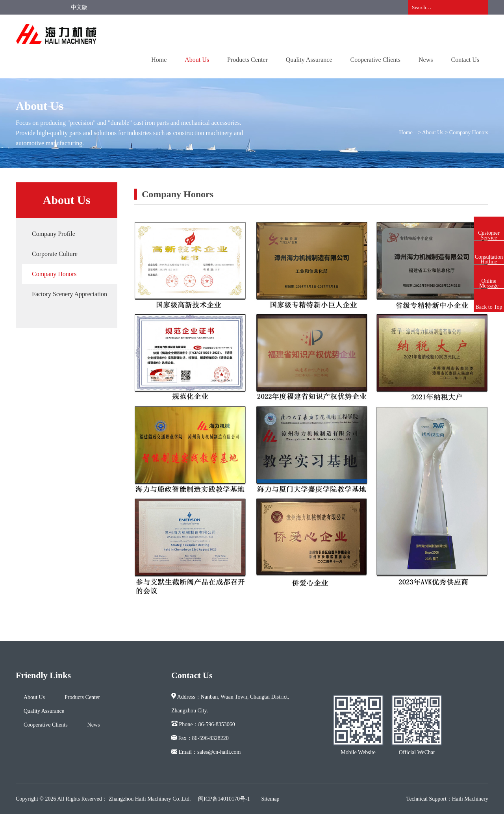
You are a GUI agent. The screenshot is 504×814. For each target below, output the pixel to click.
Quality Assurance (309, 60)
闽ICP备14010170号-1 (224, 799)
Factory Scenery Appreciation (69, 294)
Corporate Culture (55, 254)
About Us (197, 60)
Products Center (247, 60)
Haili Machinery (470, 799)
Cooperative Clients (375, 60)
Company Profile (54, 234)
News (426, 60)
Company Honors (54, 274)
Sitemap (271, 799)
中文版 (79, 7)
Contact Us (465, 60)
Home (159, 60)
